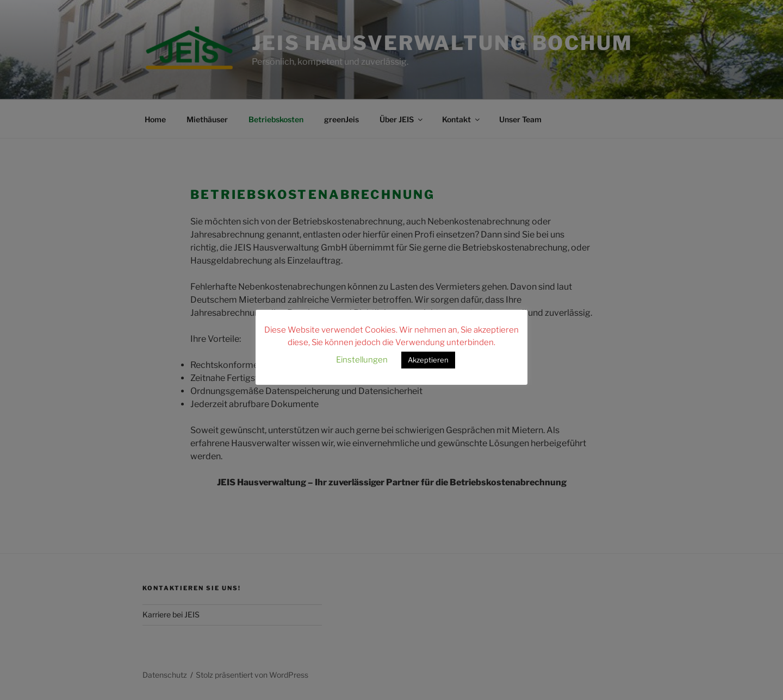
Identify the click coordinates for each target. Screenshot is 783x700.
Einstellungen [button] (362, 360)
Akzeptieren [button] (428, 360)
